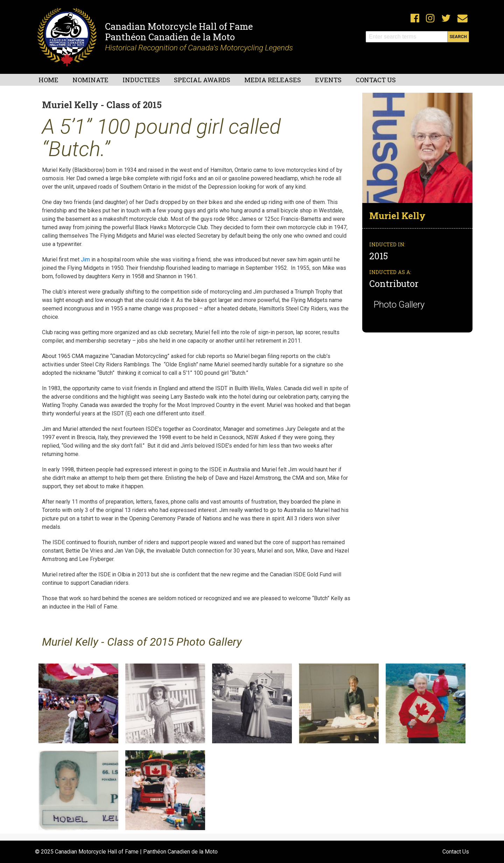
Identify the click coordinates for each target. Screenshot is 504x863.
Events (328, 80)
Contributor (394, 283)
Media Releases (273, 80)
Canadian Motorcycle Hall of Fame (179, 26)
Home (48, 80)
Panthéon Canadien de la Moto (170, 37)
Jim (85, 259)
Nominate (90, 80)
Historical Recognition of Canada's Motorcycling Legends (199, 48)
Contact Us (376, 80)
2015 (380, 256)
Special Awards (202, 80)
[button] (417, 148)
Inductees (141, 80)
